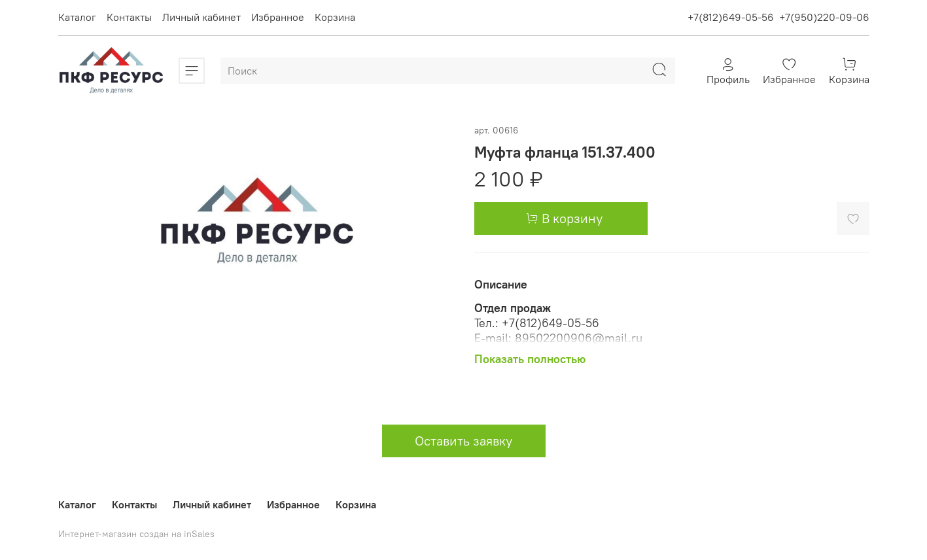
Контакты (129, 17)
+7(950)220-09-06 (824, 17)
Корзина (335, 17)
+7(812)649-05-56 (731, 17)
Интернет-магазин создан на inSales (136, 534)
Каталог (77, 17)
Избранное (278, 17)
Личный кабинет (201, 17)
